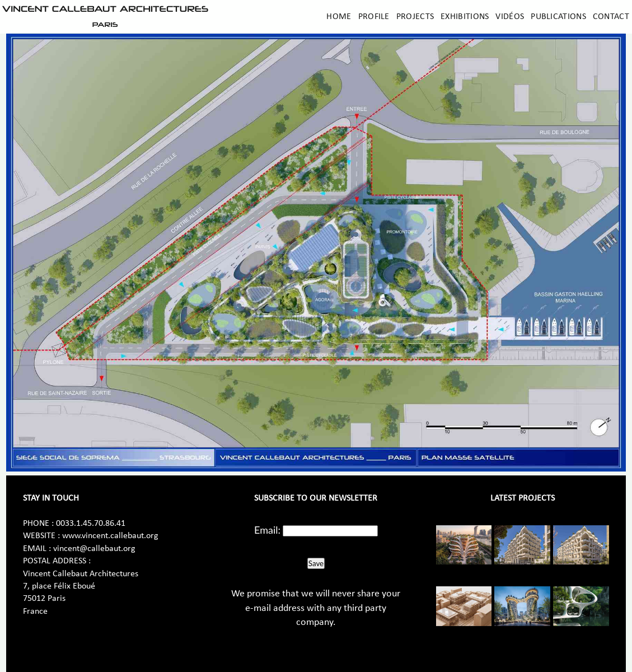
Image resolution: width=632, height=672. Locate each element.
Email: (267, 530)
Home (339, 17)
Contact (611, 17)
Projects (415, 17)
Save (316, 563)
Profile (374, 17)
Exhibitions (465, 17)
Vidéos (510, 17)
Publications (558, 17)
